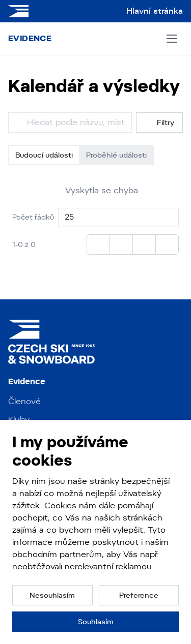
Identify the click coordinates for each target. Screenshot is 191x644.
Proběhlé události (116, 155)
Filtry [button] (159, 123)
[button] (52, 595)
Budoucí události (44, 155)
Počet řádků (33, 217)
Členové (24, 401)
